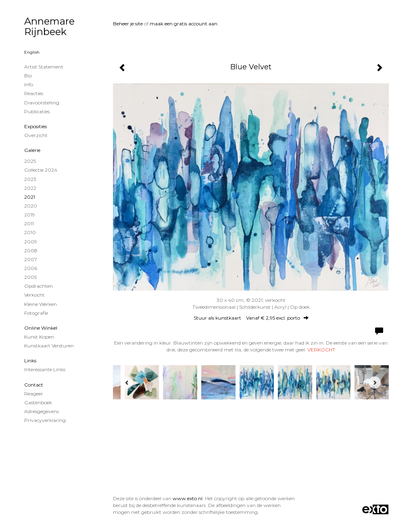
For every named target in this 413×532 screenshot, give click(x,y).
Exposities (35, 126)
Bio (28, 76)
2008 (31, 250)
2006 (31, 268)
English (32, 52)
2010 (30, 232)
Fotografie (36, 313)
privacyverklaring (45, 420)
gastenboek (38, 402)
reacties (34, 93)
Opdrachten (39, 286)
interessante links (45, 369)
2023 (30, 179)
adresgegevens (42, 411)
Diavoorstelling (42, 103)
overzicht (36, 135)
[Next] (375, 382)
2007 (31, 259)
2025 (30, 161)
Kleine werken (41, 304)
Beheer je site (128, 24)
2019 (30, 215)
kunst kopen (39, 337)
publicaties (37, 111)
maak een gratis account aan (184, 24)
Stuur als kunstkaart (251, 318)
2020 (31, 206)
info (29, 84)
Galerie (32, 150)
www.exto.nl (188, 498)
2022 (30, 188)
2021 (30, 197)
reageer (34, 394)
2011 (29, 223)
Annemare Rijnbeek (49, 26)
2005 (30, 277)
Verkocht (34, 295)
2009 (31, 242)
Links (30, 361)
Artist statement (44, 67)
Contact (34, 385)
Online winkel (41, 328)
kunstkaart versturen (49, 346)
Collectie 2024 (41, 170)
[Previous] (127, 382)
